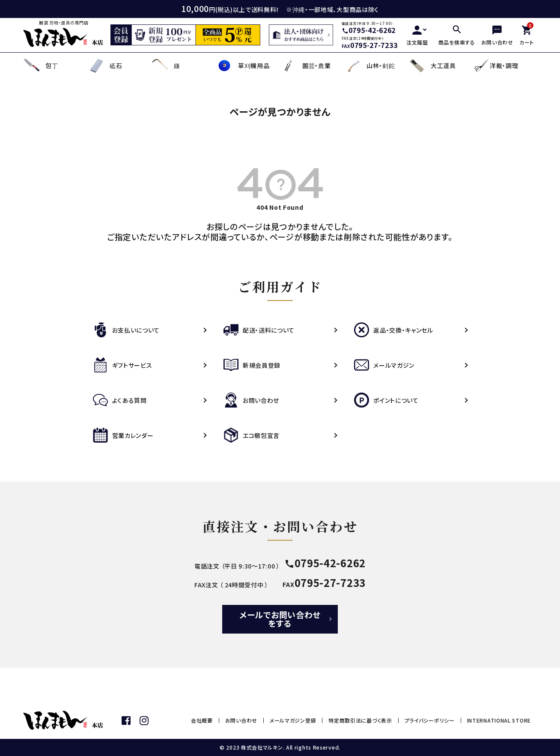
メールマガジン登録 (293, 720)
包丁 (40, 66)
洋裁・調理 (496, 65)
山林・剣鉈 (370, 66)
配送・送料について (259, 330)
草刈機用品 (243, 66)
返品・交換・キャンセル (394, 330)
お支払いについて (127, 330)
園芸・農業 (305, 66)
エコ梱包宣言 (252, 435)
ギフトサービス (123, 365)
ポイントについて (386, 400)
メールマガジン (384, 365)
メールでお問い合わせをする (280, 619)
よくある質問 (120, 400)
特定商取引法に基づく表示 (360, 720)
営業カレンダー (123, 435)
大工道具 (432, 66)
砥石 (105, 66)
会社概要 (202, 720)
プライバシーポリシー (430, 720)
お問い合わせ (251, 400)
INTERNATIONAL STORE (499, 720)
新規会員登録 (252, 365)
